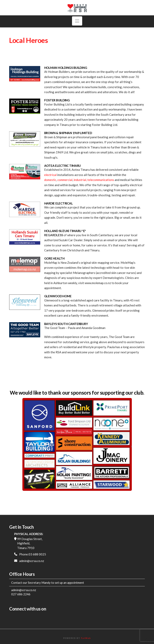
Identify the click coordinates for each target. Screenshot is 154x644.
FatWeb (86, 638)
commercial (65, 180)
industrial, (80, 180)
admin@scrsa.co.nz (32, 561)
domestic (50, 180)
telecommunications (101, 180)
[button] (77, 21)
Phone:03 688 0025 (33, 554)
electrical (50, 175)
